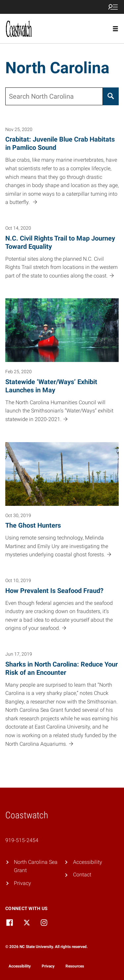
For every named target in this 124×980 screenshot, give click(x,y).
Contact (82, 875)
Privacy (22, 883)
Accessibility (88, 862)
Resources (75, 966)
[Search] (111, 96)
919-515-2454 (22, 840)
